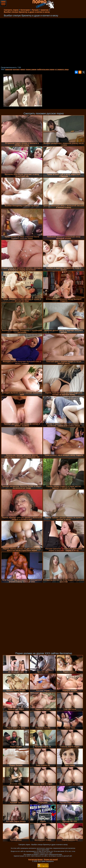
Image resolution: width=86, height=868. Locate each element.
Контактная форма (35, 860)
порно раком (31, 69)
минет (23, 69)
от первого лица (62, 69)
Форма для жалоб (51, 860)
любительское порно (46, 69)
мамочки (9, 69)
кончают (16, 69)
